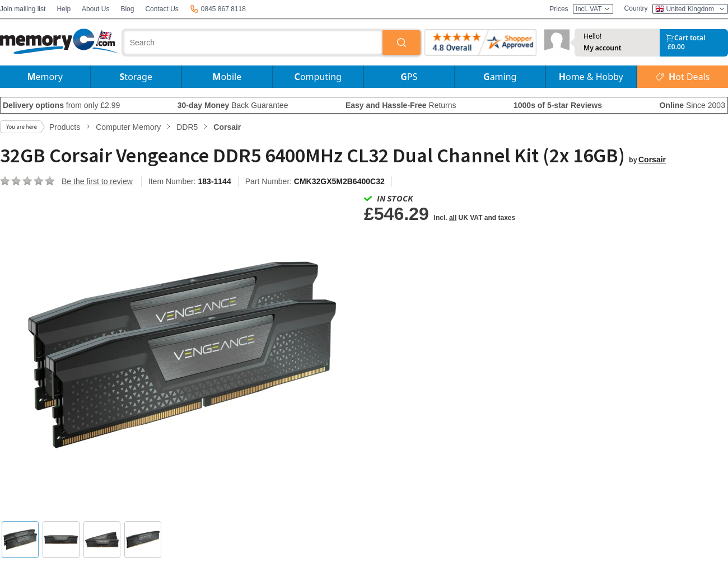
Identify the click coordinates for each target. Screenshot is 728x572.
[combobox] (253, 43)
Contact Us (162, 9)
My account (603, 48)
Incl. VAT (593, 9)
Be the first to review (97, 181)
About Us (95, 9)
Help (64, 9)
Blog (127, 9)
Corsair (652, 160)
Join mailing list (23, 9)
